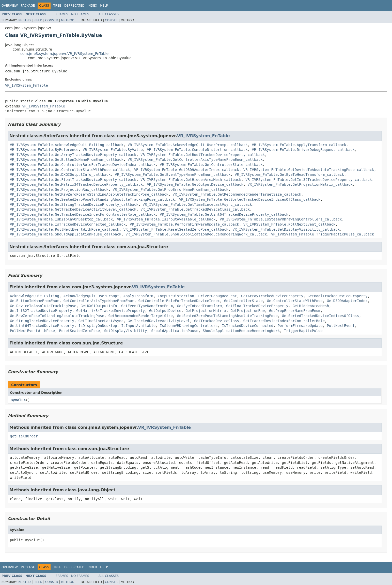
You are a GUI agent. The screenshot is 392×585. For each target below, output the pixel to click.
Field (38, 20)
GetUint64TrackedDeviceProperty (42, 326)
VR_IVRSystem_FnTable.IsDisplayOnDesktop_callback (61, 219)
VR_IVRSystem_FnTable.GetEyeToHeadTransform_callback (289, 175)
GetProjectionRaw (248, 311)
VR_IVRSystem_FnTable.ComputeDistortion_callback (197, 150)
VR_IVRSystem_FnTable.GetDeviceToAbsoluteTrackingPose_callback (309, 170)
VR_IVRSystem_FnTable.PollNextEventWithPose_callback (65, 229)
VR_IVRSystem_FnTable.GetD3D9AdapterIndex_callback (187, 170)
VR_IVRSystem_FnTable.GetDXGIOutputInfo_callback (60, 175)
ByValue (18, 400)
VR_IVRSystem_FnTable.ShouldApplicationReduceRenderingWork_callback (196, 234)
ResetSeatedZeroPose (80, 331)
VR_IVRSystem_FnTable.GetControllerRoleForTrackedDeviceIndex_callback (83, 165)
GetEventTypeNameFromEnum (147, 306)
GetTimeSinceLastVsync (101, 321)
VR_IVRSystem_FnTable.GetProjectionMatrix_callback (300, 184)
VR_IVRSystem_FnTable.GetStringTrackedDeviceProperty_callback (74, 204)
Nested (24, 20)
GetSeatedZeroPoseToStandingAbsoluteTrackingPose (227, 316)
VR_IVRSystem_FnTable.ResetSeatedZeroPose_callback (176, 229)
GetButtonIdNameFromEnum (35, 301)
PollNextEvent (341, 326)
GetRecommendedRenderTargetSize (141, 316)
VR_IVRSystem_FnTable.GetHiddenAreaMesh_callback (191, 180)
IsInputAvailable (138, 326)
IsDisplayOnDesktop (98, 326)
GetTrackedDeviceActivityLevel (159, 321)
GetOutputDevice (165, 311)
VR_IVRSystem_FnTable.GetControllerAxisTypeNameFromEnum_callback (195, 160)
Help (104, 6)
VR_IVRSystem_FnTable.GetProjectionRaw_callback (59, 189)
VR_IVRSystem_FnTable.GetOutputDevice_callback (195, 184)
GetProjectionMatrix (206, 311)
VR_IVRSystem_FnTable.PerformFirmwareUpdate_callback (184, 224)
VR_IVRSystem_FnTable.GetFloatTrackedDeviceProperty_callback (73, 180)
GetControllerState (243, 301)
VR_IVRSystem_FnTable (27, 85)
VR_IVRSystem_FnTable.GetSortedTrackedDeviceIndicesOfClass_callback (250, 199)
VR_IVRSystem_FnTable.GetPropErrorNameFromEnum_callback (171, 189)
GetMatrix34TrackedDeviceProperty (111, 311)
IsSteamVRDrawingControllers (189, 326)
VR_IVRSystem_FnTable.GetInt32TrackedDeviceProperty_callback (309, 180)
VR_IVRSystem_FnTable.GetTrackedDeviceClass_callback (195, 209)
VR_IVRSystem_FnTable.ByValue (113, 150)
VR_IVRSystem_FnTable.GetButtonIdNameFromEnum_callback (67, 160)
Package (28, 6)
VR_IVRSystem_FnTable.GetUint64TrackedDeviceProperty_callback (224, 214)
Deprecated (74, 6)
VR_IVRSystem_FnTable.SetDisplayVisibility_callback (286, 229)
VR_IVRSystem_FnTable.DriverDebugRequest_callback (303, 150)
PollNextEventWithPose (32, 331)
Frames (62, 14)
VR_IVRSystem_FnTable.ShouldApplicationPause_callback (66, 234)
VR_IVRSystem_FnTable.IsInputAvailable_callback (166, 219)
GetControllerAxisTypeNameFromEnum (99, 301)
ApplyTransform (138, 296)
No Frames (80, 14)
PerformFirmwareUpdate (300, 326)
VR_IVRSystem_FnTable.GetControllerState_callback (211, 165)
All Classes (109, 14)
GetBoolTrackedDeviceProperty (338, 296)
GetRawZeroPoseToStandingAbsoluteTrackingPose (57, 316)
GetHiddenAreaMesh (311, 306)
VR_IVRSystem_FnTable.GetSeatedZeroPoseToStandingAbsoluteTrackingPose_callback (92, 199)
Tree (57, 6)
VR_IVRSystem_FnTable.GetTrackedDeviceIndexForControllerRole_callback (83, 214)
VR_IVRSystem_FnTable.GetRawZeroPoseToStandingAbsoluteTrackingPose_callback (89, 194)
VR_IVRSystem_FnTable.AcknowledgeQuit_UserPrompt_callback (188, 145)
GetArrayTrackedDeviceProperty (272, 296)
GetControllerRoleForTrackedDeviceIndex (179, 301)
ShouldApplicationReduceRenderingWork (241, 331)
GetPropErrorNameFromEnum (295, 311)
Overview (10, 6)
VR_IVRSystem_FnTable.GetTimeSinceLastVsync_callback (197, 204)
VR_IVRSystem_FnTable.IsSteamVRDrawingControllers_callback (281, 219)
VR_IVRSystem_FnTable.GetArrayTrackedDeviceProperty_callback (73, 155)
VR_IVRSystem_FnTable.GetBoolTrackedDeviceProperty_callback (203, 155)
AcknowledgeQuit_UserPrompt (91, 296)
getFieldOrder (24, 436)
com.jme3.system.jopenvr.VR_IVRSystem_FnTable (64, 54)
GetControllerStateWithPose (295, 301)
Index (92, 6)
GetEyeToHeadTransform (199, 306)
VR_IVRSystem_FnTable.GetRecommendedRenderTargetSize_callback (237, 194)
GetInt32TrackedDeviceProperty (41, 311)
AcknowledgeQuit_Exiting (35, 296)
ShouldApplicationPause (175, 331)
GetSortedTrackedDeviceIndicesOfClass (320, 316)
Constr (52, 20)
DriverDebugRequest (218, 296)
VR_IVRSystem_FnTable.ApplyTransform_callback (299, 145)
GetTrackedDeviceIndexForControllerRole (284, 321)
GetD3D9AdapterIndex (347, 301)
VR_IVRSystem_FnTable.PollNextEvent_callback (289, 224)
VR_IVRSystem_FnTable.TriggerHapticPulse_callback (323, 234)
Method (68, 20)
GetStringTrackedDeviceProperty (42, 321)
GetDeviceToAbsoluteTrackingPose (43, 306)
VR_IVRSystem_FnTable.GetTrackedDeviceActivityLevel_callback (73, 209)
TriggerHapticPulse (303, 331)
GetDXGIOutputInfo (99, 306)
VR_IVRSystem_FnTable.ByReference (44, 150)
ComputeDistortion (176, 296)
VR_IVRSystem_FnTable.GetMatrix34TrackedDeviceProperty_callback (76, 184)
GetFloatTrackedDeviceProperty (257, 306)
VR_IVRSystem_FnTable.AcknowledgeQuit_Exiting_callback (67, 145)
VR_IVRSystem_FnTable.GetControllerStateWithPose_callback (70, 170)
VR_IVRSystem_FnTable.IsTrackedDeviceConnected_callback (68, 224)
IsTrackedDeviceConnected (247, 326)
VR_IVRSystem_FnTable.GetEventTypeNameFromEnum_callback (173, 175)
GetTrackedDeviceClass (217, 321)
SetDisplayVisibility (126, 331)
